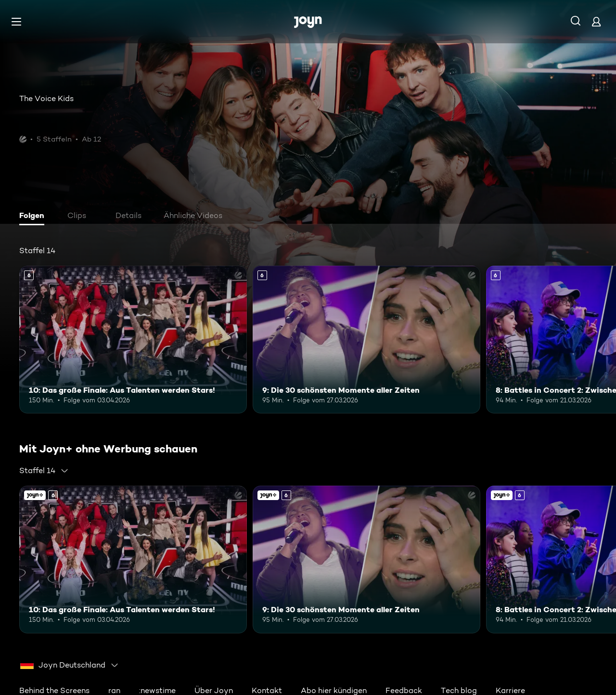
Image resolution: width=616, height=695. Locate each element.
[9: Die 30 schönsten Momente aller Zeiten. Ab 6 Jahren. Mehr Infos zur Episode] (366, 340)
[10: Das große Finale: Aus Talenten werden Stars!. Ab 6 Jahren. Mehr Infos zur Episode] (133, 340)
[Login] (596, 21)
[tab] (34, 217)
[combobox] (44, 471)
